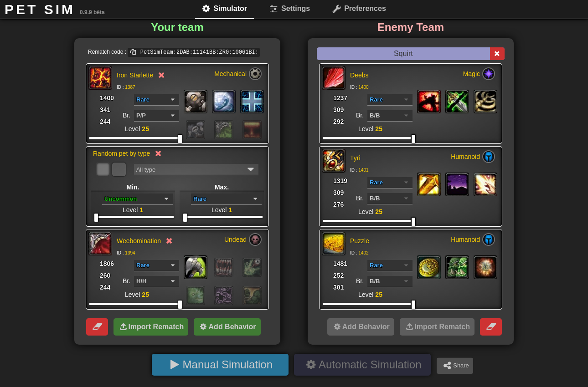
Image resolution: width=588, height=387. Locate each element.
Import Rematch (156, 327)
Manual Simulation (228, 364)
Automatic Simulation (370, 364)
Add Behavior (232, 327)
